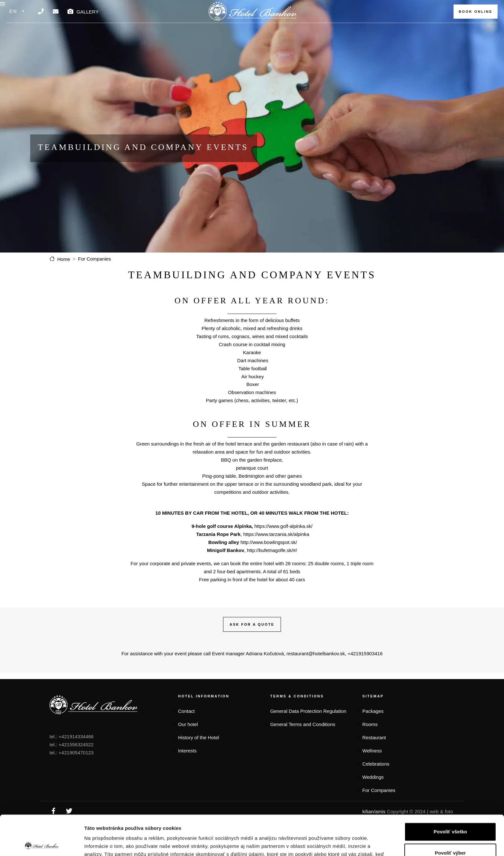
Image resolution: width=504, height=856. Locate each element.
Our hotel (188, 737)
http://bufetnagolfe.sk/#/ (272, 562)
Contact (186, 724)
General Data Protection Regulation (308, 724)
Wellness (372, 763)
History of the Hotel (199, 750)
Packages (124, 29)
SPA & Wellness (285, 29)
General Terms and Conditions (303, 737)
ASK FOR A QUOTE (252, 637)
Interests (187, 763)
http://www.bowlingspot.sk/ (269, 554)
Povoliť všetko (450, 792)
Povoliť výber (450, 813)
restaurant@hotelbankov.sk (316, 666)
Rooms (370, 737)
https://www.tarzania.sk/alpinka (276, 547)
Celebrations (376, 776)
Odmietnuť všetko (450, 834)
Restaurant (231, 29)
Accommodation (176, 29)
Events (332, 29)
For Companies (95, 271)
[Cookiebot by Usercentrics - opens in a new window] (42, 843)
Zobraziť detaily (335, 843)
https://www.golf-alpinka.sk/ (283, 539)
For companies (377, 29)
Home (64, 271)
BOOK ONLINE (476, 12)
